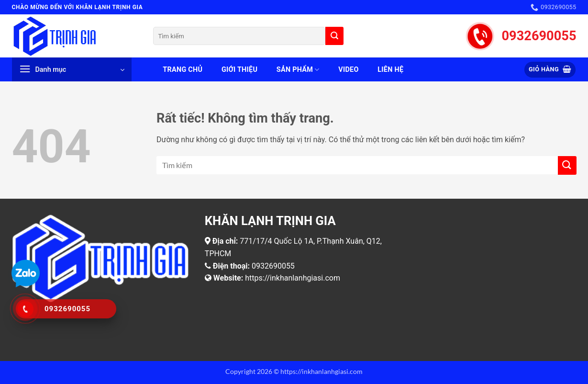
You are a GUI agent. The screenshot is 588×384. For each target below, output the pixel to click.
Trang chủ (183, 70)
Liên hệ (390, 70)
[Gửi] (334, 36)
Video (348, 70)
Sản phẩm (298, 70)
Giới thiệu (239, 70)
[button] (72, 69)
